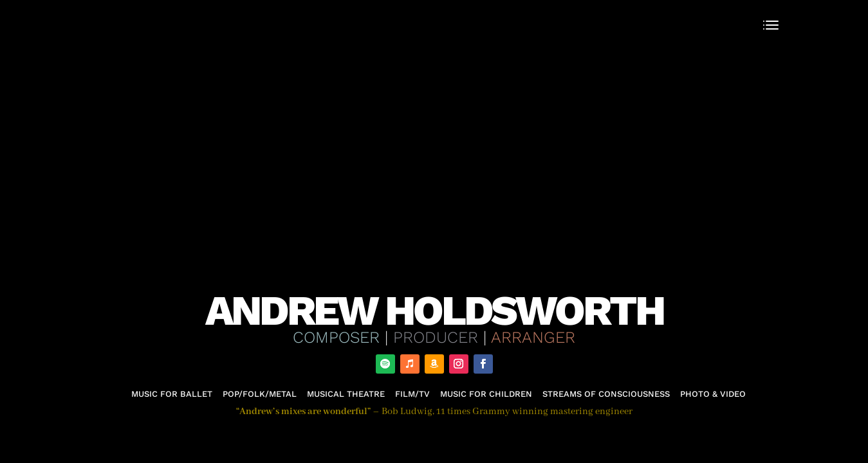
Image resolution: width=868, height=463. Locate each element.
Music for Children (486, 394)
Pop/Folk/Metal (260, 394)
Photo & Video (713, 394)
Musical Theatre (346, 394)
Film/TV (412, 394)
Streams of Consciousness (606, 394)
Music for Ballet (172, 394)
